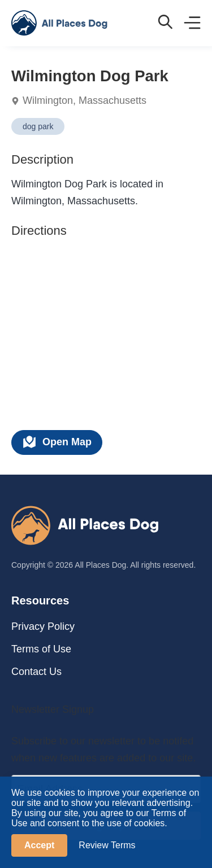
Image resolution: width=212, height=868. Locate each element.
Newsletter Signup (53, 709)
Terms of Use (41, 649)
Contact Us (36, 672)
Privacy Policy (43, 626)
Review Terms (107, 845)
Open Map (57, 442)
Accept (39, 845)
